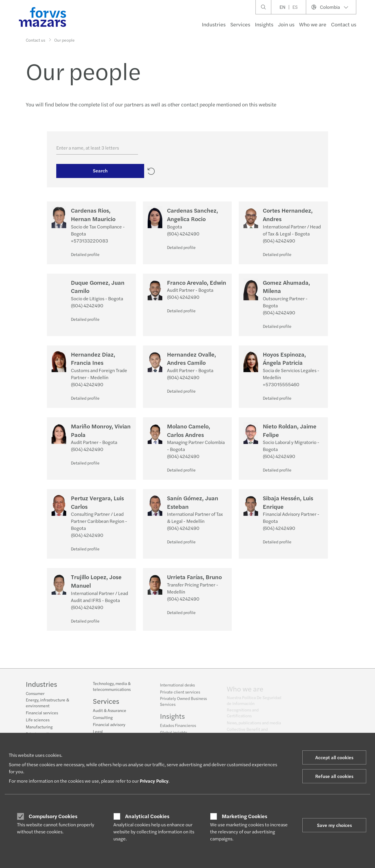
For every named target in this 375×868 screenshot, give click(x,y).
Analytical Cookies (147, 816)
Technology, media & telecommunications (112, 690)
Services (240, 24)
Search (100, 173)
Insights (264, 24)
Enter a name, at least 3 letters (88, 148)
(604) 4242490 (183, 234)
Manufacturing (39, 727)
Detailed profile (85, 254)
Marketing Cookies (244, 816)
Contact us (344, 24)
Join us (286, 24)
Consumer (35, 694)
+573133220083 (90, 241)
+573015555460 (281, 384)
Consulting (103, 721)
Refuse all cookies (334, 776)
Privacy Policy (154, 781)
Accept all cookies (334, 757)
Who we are (313, 24)
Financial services (42, 713)
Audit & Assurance (110, 714)
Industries (214, 24)
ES (295, 7)
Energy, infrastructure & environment (47, 703)
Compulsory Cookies (53, 816)
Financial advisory (109, 728)
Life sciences (38, 720)
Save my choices (334, 825)
